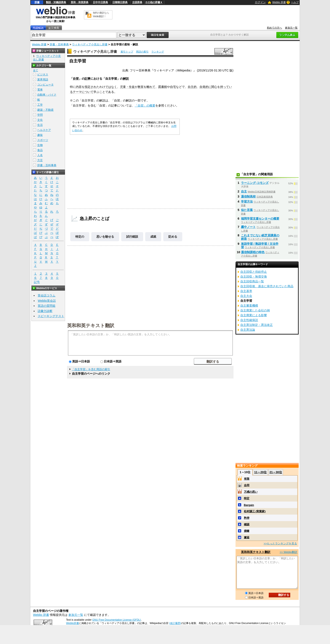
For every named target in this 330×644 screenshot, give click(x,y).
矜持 (247, 518)
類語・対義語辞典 (56, 2)
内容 (79, 87)
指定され (90, 87)
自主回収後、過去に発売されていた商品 (267, 286)
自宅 (173, 87)
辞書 (37, 2)
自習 (76, 79)
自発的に (205, 87)
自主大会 (246, 296)
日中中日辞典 (100, 2)
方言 (40, 160)
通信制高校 (248, 196)
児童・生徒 (127, 87)
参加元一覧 (291, 28)
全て (36, 70)
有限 (247, 479)
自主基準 (246, 291)
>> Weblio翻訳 (289, 552)
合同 (247, 485)
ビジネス (43, 74)
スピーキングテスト (51, 316)
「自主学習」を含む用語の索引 (91, 369)
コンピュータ (45, 85)
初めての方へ (274, 28)
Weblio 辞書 (279, 2)
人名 (40, 155)
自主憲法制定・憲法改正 (257, 325)
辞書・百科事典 (59, 44)
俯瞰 (247, 531)
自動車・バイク (47, 95)
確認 (247, 524)
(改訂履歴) (175, 623)
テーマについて (83, 92)
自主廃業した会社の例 (255, 310)
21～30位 (276, 472)
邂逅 (247, 537)
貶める (173, 237)
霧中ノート (248, 227)
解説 (126, 79)
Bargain (249, 505)
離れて (151, 87)
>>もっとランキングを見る (280, 543)
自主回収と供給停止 (254, 272)
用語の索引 (142, 52)
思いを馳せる (105, 237)
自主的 (192, 87)
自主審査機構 (249, 306)
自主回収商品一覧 (252, 281)
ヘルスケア (44, 130)
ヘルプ (295, 2)
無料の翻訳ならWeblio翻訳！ (101, 15)
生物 (40, 145)
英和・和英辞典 (80, 2)
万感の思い (251, 492)
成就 (153, 237)
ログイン (260, 2)
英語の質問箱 (47, 306)
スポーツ (43, 140)
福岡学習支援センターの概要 (260, 219)
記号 (37, 282)
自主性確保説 (249, 320)
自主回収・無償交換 (254, 277)
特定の (80, 237)
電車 (40, 90)
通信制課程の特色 (253, 252)
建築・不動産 (45, 110)
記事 (88, 79)
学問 (40, 115)
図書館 (163, 87)
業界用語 (43, 80)
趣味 (40, 135)
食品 (40, 150)
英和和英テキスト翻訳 (91, 325)
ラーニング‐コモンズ (255, 183)
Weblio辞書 (73, 623)
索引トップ (127, 52)
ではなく (111, 87)
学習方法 (247, 201)
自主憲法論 (248, 330)
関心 (214, 87)
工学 (40, 105)
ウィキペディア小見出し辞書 (90, 44)
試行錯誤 (132, 237)
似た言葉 (247, 210)
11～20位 (260, 472)
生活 (40, 125)
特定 (247, 498)
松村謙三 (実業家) (255, 511)
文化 (40, 120)
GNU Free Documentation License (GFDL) (116, 620)
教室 (141, 87)
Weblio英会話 (47, 301)
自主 (244, 191)
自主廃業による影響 (254, 315)
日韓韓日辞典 (120, 2)
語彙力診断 (45, 311)
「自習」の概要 (145, 105)
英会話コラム (47, 295)
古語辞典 (137, 2)
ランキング (158, 52)
